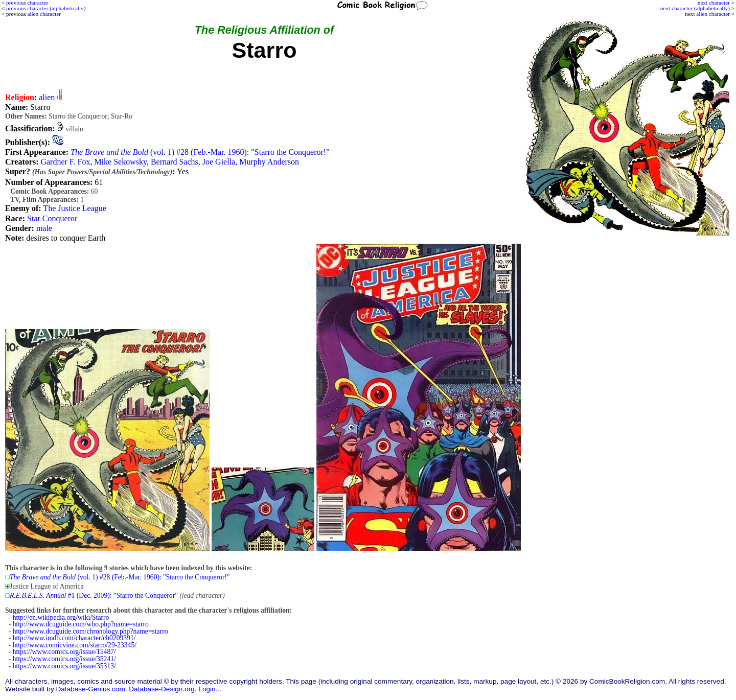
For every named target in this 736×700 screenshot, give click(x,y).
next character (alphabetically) (695, 8)
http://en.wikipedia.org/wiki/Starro (61, 617)
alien (47, 97)
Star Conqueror (52, 218)
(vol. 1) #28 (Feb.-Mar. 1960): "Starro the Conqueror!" (200, 152)
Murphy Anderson (269, 162)
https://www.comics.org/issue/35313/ (64, 666)
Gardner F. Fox (65, 162)
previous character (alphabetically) (46, 8)
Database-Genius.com (90, 689)
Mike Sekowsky (120, 162)
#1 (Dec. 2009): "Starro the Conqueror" (94, 596)
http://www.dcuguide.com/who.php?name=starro (81, 624)
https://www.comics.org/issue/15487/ (64, 652)
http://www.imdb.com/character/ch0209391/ (74, 638)
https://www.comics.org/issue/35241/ (64, 659)
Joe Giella (219, 162)
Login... (210, 689)
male (44, 228)
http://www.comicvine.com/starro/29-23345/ (75, 645)
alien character (713, 14)
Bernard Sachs (175, 162)
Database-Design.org (162, 689)
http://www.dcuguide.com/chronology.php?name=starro (90, 631)
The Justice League (75, 208)
